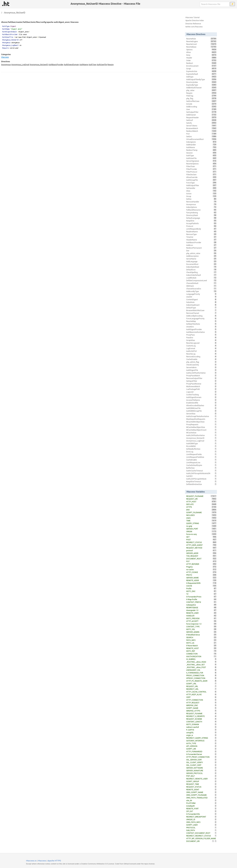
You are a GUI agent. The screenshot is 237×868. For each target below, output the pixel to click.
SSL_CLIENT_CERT (201, 765)
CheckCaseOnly (201, 365)
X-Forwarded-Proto (201, 597)
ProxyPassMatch (201, 376)
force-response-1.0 (201, 624)
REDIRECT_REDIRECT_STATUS (201, 836)
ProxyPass (201, 335)
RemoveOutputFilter (201, 378)
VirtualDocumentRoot (201, 139)
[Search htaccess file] (215, 4)
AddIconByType (201, 291)
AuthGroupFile (201, 180)
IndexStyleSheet (201, 267)
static (201, 518)
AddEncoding (201, 107)
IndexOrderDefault (201, 275)
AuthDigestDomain (71, 65)
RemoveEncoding (201, 356)
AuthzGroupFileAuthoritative (201, 416)
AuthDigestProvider (201, 329)
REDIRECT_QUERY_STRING (201, 738)
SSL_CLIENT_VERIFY (201, 762)
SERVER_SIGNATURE (201, 770)
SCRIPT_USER (201, 825)
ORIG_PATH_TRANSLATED (201, 798)
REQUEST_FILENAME (201, 496)
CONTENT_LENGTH (201, 722)
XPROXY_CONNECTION (201, 678)
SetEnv (201, 136)
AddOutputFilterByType (201, 79)
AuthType (92, 65)
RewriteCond (201, 44)
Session (201, 153)
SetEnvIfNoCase (201, 101)
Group (201, 196)
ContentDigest (201, 299)
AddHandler (201, 145)
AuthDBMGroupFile (201, 411)
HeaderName (201, 240)
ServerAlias (201, 414)
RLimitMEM (201, 446)
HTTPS (201, 507)
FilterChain (201, 166)
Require (110, 65)
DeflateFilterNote (201, 324)
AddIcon (201, 245)
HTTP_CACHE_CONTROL (201, 692)
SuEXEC (201, 476)
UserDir (201, 297)
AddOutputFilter (201, 185)
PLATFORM (201, 803)
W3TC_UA (201, 643)
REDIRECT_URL (201, 689)
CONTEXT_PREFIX (201, 602)
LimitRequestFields (201, 454)
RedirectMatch (201, 131)
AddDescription (201, 256)
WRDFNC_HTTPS (201, 711)
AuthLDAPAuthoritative (201, 435)
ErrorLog (201, 452)
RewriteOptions (201, 164)
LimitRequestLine (201, 462)
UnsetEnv (201, 327)
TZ (201, 594)
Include (201, 104)
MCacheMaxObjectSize (201, 427)
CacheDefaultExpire (201, 465)
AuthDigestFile (201, 370)
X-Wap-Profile (201, 599)
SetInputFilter (201, 381)
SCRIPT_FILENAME (201, 512)
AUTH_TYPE (201, 743)
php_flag (201, 98)
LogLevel (201, 392)
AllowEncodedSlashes (201, 405)
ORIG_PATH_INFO (201, 822)
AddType (201, 77)
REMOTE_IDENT (201, 790)
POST (201, 540)
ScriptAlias (201, 340)
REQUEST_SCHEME (201, 719)
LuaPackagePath (201, 389)
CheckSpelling (201, 272)
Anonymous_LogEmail (20, 65)
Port (201, 134)
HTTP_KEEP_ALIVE (201, 694)
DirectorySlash (201, 215)
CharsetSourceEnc (201, 289)
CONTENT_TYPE (201, 627)
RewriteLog (201, 354)
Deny (201, 55)
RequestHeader (201, 117)
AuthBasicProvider (56, 65)
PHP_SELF (201, 776)
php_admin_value (201, 253)
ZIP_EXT (201, 811)
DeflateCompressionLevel (201, 280)
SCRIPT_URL (201, 684)
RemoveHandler (201, 202)
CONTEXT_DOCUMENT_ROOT (201, 833)
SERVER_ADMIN (201, 632)
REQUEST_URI (201, 499)
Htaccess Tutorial (192, 18)
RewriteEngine (201, 41)
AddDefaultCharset (201, 88)
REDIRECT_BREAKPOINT (201, 817)
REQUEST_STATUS (201, 787)
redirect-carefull (201, 727)
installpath (201, 806)
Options (201, 50)
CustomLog (201, 346)
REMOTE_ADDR (201, 580)
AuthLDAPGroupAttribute (201, 479)
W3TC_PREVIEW (201, 618)
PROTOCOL (201, 828)
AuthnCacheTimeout (201, 471)
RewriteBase (201, 47)
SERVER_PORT (201, 529)
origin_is (201, 735)
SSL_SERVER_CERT (201, 760)
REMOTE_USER (201, 613)
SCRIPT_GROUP (201, 781)
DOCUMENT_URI (200, 841)
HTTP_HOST (201, 502)
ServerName (201, 259)
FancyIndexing (201, 213)
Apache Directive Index (195, 21)
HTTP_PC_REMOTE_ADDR (201, 681)
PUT (201, 561)
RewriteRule (201, 39)
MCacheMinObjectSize (201, 422)
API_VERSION (201, 746)
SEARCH (201, 637)
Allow (201, 52)
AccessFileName (201, 400)
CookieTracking (201, 395)
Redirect (201, 63)
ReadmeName (201, 232)
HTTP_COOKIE (201, 572)
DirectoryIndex (201, 82)
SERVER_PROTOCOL (201, 773)
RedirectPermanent (201, 248)
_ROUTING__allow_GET (201, 665)
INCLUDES (201, 515)
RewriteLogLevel (201, 343)
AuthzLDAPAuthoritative (201, 373)
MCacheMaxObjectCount (201, 430)
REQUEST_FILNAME (201, 713)
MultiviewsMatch (201, 386)
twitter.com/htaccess (194, 27)
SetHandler (201, 188)
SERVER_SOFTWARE (201, 768)
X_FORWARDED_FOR (201, 673)
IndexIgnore (201, 142)
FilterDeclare (201, 174)
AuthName (84, 65)
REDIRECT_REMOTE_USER (201, 779)
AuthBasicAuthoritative (201, 332)
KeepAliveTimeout (201, 481)
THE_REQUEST (201, 556)
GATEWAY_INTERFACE (201, 741)
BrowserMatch (201, 128)
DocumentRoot (201, 264)
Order (201, 60)
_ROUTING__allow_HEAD (201, 662)
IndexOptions (201, 207)
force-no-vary (201, 534)
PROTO (201, 575)
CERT (201, 697)
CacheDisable (201, 359)
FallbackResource (201, 210)
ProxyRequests (201, 424)
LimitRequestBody (201, 229)
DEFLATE (201, 504)
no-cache (201, 569)
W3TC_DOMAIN (201, 724)
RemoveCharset (201, 313)
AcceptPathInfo (201, 223)
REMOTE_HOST (201, 648)
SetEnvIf (201, 120)
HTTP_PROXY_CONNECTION (201, 757)
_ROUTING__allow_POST (201, 667)
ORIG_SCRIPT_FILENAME (201, 795)
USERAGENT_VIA (201, 670)
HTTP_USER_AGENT (201, 545)
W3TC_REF (201, 651)
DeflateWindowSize (201, 484)
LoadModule (201, 278)
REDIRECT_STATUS (201, 542)
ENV (201, 510)
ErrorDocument (201, 66)
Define (201, 199)
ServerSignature (201, 161)
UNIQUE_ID (201, 819)
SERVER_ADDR (201, 553)
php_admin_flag (201, 362)
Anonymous (6, 65)
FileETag (201, 96)
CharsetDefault (201, 283)
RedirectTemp (201, 150)
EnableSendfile (201, 403)
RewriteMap (201, 321)
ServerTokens (201, 126)
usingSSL (201, 732)
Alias (201, 191)
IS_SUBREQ (201, 659)
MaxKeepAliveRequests (201, 419)
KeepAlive (201, 221)
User (201, 109)
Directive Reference (193, 24)
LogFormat (201, 348)
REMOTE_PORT (201, 809)
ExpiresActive (201, 71)
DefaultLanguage (201, 218)
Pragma (201, 567)
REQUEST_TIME (201, 784)
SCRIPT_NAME (201, 708)
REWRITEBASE (201, 607)
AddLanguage (201, 261)
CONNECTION (201, 654)
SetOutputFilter (201, 112)
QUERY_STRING (201, 523)
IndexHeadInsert (201, 305)
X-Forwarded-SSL (201, 814)
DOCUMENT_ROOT (201, 559)
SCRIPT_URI (201, 749)
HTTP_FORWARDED (201, 751)
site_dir (201, 800)
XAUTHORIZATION (201, 656)
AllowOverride (201, 177)
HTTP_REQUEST (201, 703)
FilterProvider (201, 169)
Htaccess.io (31, 861)
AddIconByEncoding (201, 316)
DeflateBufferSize (201, 449)
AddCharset (201, 115)
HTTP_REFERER (201, 564)
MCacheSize (201, 433)
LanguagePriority (201, 294)
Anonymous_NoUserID (15, 13)
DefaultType (201, 308)
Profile (201, 588)
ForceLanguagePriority (201, 318)
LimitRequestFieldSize (201, 457)
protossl (201, 550)
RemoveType (201, 234)
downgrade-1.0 (201, 610)
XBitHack (201, 286)
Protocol (201, 226)
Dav (201, 251)
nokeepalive (201, 605)
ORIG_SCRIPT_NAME (201, 792)
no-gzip (201, 526)
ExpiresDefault (201, 74)
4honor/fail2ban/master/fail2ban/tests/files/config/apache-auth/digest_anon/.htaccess (40, 22)
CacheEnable (201, 460)
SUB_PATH (201, 830)
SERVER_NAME (201, 578)
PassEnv (201, 337)
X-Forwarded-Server (201, 754)
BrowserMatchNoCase (201, 310)
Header (201, 58)
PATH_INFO (201, 640)
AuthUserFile (102, 65)
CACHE (201, 586)
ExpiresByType (201, 85)
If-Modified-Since (201, 635)
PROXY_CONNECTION (201, 675)
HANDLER (201, 616)
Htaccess (5, 57)
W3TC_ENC (201, 591)
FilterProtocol (201, 172)
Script (201, 69)
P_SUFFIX (201, 730)
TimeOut (201, 237)
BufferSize (201, 468)
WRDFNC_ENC (201, 705)
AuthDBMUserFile (201, 408)
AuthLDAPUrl (201, 351)
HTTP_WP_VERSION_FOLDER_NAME (201, 839)
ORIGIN (201, 531)
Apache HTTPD (54, 861)
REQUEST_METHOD (201, 548)
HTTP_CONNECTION (201, 700)
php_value (201, 90)
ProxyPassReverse (201, 384)
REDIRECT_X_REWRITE (201, 716)
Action (201, 193)
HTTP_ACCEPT (201, 621)
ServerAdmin (201, 367)
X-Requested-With (201, 583)
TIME (201, 521)
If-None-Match (201, 646)
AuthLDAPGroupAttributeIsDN (201, 473)
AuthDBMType (201, 443)
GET (201, 537)
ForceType (201, 183)
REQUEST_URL (201, 686)
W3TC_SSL (201, 629)
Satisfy (201, 123)
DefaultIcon (201, 270)
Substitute (201, 302)
